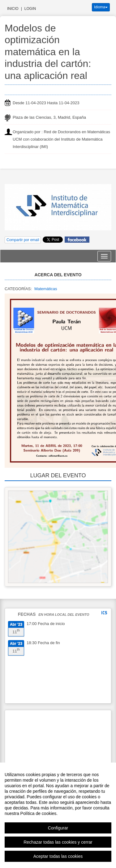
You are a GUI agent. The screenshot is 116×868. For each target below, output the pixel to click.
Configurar (58, 828)
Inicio (13, 9)
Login (30, 9)
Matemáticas (46, 289)
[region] (58, 815)
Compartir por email (23, 240)
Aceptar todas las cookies (58, 856)
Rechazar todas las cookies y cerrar (58, 842)
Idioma (101, 7)
